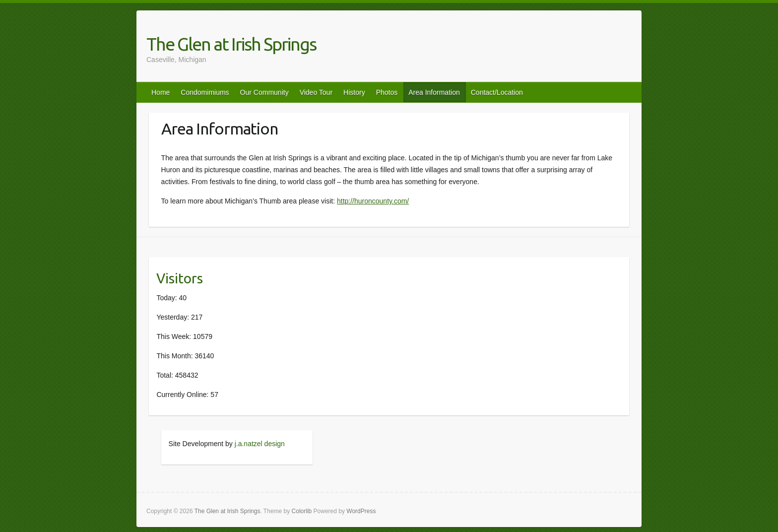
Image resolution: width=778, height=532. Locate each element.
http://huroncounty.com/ (373, 201)
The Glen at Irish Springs (231, 44)
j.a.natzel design (260, 444)
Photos (387, 92)
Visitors (180, 278)
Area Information (434, 92)
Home (161, 92)
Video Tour (316, 92)
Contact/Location (497, 92)
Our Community (264, 92)
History (354, 92)
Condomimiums (205, 92)
